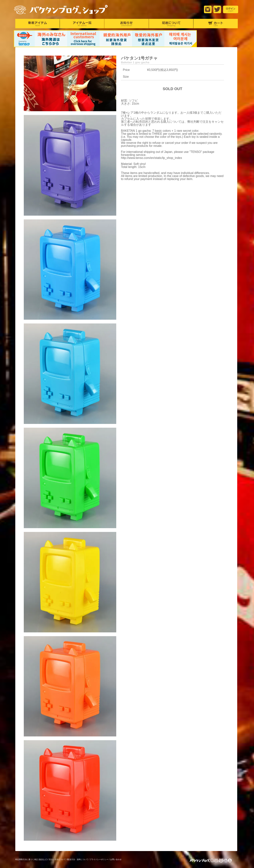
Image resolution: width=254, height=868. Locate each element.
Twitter (217, 9)
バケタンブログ (214, 861)
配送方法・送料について (78, 859)
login (231, 9)
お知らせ (127, 24)
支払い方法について (57, 859)
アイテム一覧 (82, 24)
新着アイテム (37, 24)
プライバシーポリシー (99, 859)
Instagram (208, 9)
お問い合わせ (116, 859)
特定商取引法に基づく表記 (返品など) (31, 859)
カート (216, 24)
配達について (171, 24)
